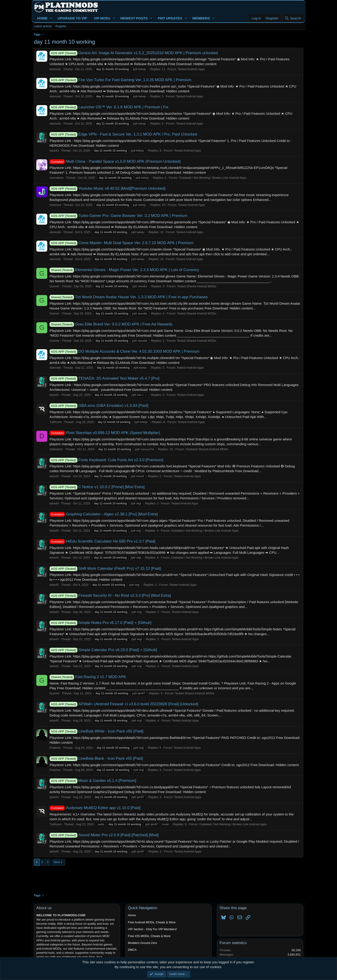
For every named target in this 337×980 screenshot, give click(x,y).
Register (61, 26)
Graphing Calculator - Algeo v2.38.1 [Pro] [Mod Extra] (104, 514)
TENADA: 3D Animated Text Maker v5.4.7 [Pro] (104, 378)
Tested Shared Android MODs (197, 286)
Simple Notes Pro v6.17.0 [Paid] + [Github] (100, 623)
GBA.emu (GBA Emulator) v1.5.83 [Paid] (99, 406)
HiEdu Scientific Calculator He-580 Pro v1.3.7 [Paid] (102, 541)
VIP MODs (102, 18)
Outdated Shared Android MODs (207, 449)
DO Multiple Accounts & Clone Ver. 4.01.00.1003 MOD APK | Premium (124, 351)
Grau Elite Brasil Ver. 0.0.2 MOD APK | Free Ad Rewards (111, 324)
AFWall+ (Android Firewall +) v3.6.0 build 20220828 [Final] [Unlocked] (124, 704)
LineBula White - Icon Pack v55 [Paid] (96, 731)
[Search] (293, 18)
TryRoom (56, 422)
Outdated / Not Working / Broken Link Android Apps (213, 178)
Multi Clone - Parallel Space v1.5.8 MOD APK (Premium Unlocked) (115, 161)
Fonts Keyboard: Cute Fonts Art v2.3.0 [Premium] (106, 460)
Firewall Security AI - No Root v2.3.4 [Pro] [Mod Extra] (110, 595)
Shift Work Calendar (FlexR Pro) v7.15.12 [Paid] (105, 569)
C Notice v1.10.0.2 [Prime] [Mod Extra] (97, 487)
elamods (55, 69)
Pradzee (55, 748)
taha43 (54, 150)
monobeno (57, 178)
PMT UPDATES (170, 18)
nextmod (55, 205)
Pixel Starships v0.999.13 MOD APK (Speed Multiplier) (105, 433)
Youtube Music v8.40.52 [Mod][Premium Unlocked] (107, 188)
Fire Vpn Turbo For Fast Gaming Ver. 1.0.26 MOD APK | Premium (120, 80)
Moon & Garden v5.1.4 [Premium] (93, 781)
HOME (42, 18)
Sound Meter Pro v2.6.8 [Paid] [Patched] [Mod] (104, 835)
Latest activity (43, 26)
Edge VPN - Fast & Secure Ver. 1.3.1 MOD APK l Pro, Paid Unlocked (123, 134)
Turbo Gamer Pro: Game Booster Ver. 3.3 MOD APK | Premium (118, 216)
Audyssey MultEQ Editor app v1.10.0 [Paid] (95, 808)
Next (57, 862)
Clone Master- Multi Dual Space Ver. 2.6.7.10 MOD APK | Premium (122, 243)
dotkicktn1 (56, 449)
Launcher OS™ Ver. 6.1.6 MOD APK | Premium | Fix (109, 107)
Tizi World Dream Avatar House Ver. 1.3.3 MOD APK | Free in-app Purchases (129, 297)
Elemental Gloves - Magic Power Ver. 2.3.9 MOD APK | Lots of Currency (124, 270)
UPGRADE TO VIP (72, 18)
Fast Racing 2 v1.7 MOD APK (88, 677)
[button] (51, 18)
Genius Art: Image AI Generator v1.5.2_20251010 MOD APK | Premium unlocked (134, 53)
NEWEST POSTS (134, 18)
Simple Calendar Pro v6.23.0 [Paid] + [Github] (103, 650)
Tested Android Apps (191, 69)
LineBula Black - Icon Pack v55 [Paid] (96, 758)
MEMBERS (201, 18)
